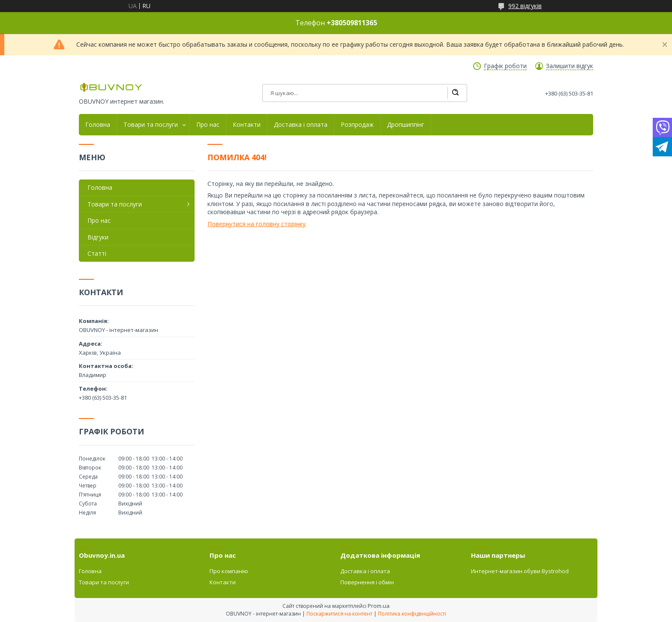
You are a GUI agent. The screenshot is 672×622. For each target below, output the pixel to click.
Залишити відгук (570, 66)
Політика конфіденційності (412, 614)
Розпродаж (357, 125)
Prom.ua (379, 606)
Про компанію (229, 571)
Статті (97, 253)
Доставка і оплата (301, 125)
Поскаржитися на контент (339, 614)
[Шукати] (455, 93)
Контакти (247, 125)
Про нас (208, 125)
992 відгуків (525, 6)
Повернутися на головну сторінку (256, 224)
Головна (98, 125)
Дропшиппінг (406, 125)
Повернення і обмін (367, 582)
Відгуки (98, 237)
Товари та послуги (151, 125)
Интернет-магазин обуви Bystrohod (520, 571)
